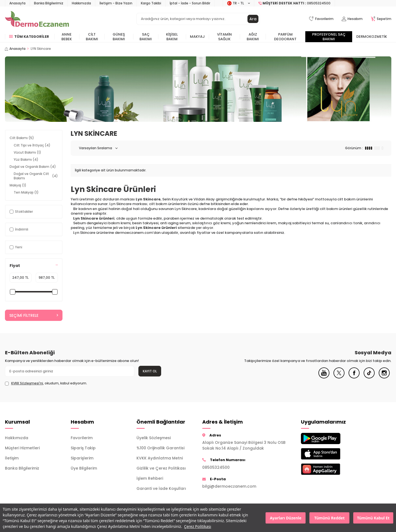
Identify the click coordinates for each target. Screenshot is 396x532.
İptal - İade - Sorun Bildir (190, 3)
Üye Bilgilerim (84, 468)
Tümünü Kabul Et (373, 518)
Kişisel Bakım (172, 37)
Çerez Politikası (198, 526)
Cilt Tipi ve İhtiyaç (32, 145)
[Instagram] (384, 377)
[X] (339, 377)
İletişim (12, 458)
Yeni (16, 247)
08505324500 (216, 467)
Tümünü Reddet (330, 518)
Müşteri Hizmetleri (22, 448)
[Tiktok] (369, 377)
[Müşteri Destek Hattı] (295, 3)
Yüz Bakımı (26, 159)
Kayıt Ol (150, 371)
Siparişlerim (82, 458)
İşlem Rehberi (150, 478)
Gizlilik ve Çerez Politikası (161, 468)
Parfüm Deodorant (285, 37)
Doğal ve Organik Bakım (33, 167)
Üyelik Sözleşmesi (154, 438)
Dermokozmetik (372, 37)
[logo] (37, 19)
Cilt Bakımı (92, 37)
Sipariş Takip (83, 448)
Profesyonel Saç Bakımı (329, 37)
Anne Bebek (67, 37)
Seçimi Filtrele (34, 315)
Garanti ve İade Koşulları (161, 488)
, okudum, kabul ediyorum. (46, 383)
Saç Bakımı (146, 37)
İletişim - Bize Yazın (116, 3)
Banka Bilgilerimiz (49, 3)
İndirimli (19, 229)
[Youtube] (324, 377)
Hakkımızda (81, 3)
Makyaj (197, 37)
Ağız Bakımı (253, 37)
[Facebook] (354, 377)
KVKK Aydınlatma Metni (160, 458)
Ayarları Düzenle (286, 518)
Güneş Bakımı (119, 37)
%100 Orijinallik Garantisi (160, 448)
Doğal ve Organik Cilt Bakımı (36, 176)
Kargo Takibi (151, 3)
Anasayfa (17, 3)
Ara (253, 19)
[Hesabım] (352, 19)
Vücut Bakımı (27, 152)
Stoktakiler (21, 212)
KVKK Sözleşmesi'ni (27, 383)
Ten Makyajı (26, 192)
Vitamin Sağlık (224, 37)
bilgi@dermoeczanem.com (229, 486)
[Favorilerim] (321, 19)
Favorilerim (82, 438)
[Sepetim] (381, 19)
